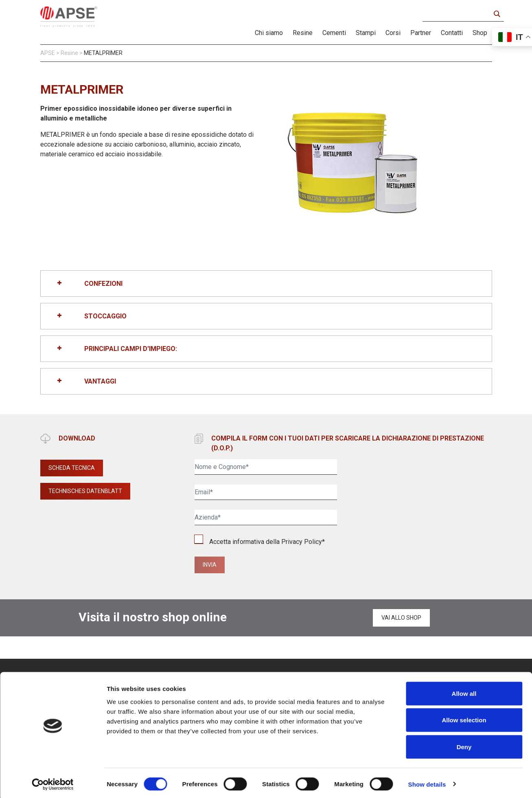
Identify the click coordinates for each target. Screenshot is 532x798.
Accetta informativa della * (260, 542)
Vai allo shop (401, 618)
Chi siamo (269, 33)
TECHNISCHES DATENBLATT (85, 491)
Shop (480, 33)
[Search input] (459, 14)
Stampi (366, 33)
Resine (303, 33)
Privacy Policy (302, 542)
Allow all (464, 691)
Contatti (452, 33)
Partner (421, 33)
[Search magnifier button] (497, 14)
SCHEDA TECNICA (72, 468)
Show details (427, 782)
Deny (464, 744)
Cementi (334, 33)
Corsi (393, 33)
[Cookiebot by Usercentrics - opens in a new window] (53, 782)
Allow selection (464, 718)
